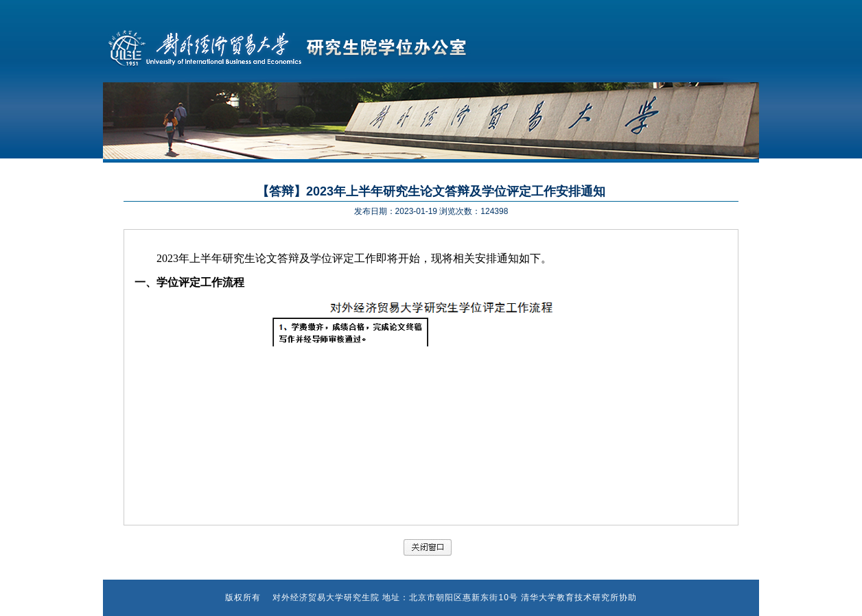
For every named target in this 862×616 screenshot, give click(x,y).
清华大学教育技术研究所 (570, 597)
